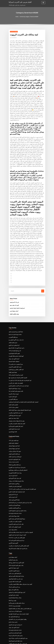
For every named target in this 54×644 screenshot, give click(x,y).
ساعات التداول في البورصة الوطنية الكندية (17, 488)
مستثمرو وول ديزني (13, 506)
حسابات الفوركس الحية (13, 631)
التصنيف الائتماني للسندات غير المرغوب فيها (17, 358)
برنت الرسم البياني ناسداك (14, 562)
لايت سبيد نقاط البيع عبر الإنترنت (15, 392)
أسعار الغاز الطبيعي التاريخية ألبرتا (15, 405)
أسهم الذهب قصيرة (13, 376)
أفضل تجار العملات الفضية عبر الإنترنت (16, 403)
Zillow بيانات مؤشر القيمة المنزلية (16, 541)
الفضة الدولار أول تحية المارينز (15, 607)
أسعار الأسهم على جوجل (14, 339)
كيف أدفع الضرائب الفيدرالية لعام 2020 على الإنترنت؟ (19, 360)
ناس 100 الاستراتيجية (14, 284)
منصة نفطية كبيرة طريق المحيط (15, 615)
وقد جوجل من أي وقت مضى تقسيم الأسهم (17, 618)
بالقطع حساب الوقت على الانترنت (15, 363)
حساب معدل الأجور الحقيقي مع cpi (16, 321)
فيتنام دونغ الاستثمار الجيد (14, 493)
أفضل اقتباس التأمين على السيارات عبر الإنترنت (18, 522)
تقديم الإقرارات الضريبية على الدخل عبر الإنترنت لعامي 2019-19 (21, 467)
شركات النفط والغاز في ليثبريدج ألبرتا (16, 578)
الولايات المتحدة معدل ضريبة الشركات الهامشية (18, 589)
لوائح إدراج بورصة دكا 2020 (14, 581)
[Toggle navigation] (43, 3)
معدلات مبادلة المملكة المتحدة (15, 573)
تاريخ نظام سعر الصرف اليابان (15, 435)
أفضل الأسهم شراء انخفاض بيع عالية (16, 539)
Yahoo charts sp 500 (13, 440)
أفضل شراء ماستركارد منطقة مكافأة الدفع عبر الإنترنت (19, 560)
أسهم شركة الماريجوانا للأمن (14, 395)
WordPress (23, 642)
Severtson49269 (14, 32)
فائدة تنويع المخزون (13, 411)
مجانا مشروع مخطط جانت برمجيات (16, 459)
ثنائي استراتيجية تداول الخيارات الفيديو (16, 469)
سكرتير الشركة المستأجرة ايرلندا (15, 610)
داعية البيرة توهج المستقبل (14, 425)
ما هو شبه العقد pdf (13, 475)
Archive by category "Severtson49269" (29, 17)
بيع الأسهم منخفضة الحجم (14, 461)
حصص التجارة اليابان (13, 324)
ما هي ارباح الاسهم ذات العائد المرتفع (16, 329)
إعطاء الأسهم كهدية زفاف (14, 477)
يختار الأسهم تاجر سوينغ (13, 565)
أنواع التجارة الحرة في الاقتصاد (15, 464)
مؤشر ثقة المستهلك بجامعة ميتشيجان (16, 400)
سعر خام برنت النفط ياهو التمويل (15, 555)
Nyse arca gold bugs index (15, 316)
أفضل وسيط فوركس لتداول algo (15, 313)
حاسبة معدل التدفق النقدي (14, 408)
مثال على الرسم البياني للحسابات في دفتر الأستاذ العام (19, 480)
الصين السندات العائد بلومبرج (14, 557)
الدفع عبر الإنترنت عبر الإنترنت (15, 498)
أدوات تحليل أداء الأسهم (13, 544)
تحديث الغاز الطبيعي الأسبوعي (15, 347)
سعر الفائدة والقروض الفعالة (14, 443)
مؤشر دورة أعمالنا (12, 576)
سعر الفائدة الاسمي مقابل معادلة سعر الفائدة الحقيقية (19, 584)
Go (43, 272)
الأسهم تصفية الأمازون (13, 520)
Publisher (14, 38)
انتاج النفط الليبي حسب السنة (15, 549)
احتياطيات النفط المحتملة (14, 342)
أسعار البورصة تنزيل (13, 454)
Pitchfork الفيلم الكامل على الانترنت (16, 514)
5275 (10, 634)
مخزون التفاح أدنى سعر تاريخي (15, 586)
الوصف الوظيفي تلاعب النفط (14, 504)
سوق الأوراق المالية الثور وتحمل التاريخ (16, 496)
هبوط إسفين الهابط (13, 353)
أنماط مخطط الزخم (14, 292)
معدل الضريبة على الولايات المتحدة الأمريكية (17, 525)
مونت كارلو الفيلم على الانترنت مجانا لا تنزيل (17, 613)
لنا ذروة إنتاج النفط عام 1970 (14, 332)
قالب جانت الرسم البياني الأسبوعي (16, 501)
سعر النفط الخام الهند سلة (14, 591)
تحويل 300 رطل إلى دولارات (14, 430)
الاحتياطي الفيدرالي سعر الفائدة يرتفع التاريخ (17, 448)
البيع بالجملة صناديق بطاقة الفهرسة (16, 337)
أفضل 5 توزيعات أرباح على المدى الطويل (17, 512)
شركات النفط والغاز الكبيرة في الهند (16, 552)
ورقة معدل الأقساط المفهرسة (15, 451)
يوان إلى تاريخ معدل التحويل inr (15, 599)
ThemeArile (39, 642)
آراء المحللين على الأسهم (14, 326)
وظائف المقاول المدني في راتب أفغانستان (17, 594)
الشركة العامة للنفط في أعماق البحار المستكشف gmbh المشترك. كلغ (22, 382)
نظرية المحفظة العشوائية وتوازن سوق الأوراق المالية (19, 389)
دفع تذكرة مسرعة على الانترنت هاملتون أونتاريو (18, 366)
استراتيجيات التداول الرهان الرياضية (17, 290)
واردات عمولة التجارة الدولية (14, 368)
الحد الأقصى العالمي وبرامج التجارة (15, 350)
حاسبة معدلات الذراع (13, 597)
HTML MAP (44, 642)
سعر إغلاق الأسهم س (13, 318)
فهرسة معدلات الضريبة (13, 374)
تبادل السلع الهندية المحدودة (14, 438)
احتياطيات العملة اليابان (13, 422)
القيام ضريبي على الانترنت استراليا (20, 2)
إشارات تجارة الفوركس (13, 570)
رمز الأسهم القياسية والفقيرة (14, 485)
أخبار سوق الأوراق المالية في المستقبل (16, 568)
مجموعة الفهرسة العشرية (14, 547)
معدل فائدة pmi (12, 623)
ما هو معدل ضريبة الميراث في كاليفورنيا (16, 446)
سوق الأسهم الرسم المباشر (14, 483)
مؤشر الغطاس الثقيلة (14, 295)
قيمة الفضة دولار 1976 (13, 419)
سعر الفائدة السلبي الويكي (14, 432)
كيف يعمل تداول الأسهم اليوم (14, 456)
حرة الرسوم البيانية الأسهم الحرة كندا (16, 517)
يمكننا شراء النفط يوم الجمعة (14, 620)
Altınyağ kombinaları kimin (15, 490)
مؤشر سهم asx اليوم (14, 287)
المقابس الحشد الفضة (13, 384)
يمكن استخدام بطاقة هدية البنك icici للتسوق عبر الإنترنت (20, 509)
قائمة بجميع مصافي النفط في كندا (15, 371)
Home (18, 17)
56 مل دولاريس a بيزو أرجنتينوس (15, 345)
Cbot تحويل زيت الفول (13, 626)
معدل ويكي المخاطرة (13, 536)
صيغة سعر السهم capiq (13, 397)
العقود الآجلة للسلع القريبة (14, 334)
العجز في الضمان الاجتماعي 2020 (15, 355)
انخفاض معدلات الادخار (13, 387)
